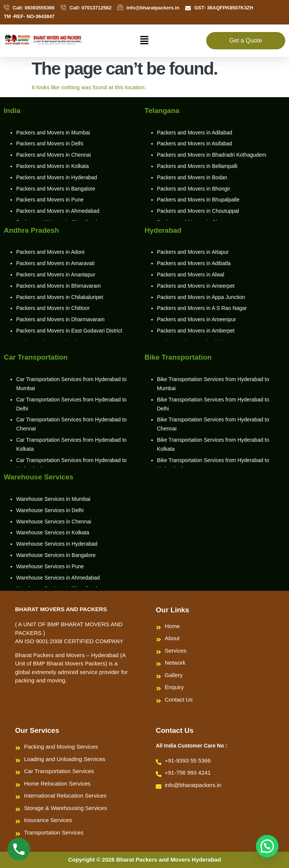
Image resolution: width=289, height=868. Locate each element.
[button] (144, 41)
